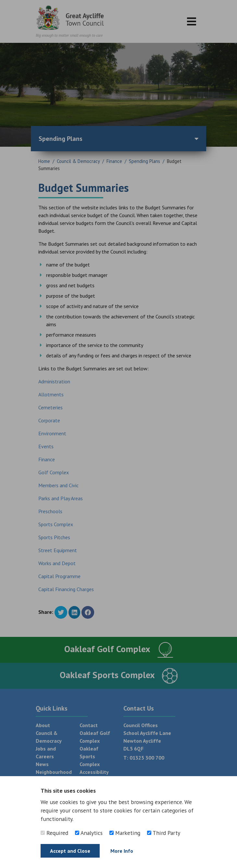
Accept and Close (70, 851)
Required (54, 833)
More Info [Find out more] (122, 851)
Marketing (125, 833)
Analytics (89, 833)
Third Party (164, 833)
